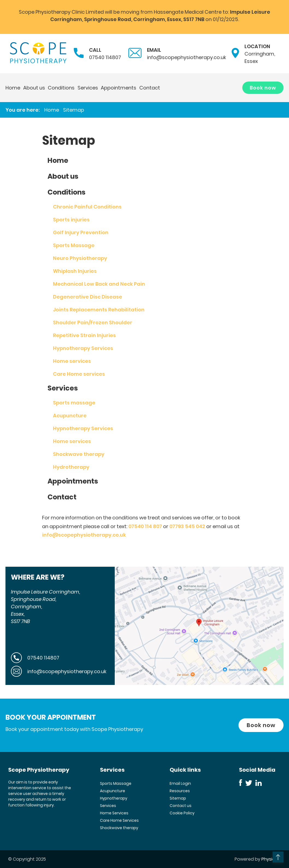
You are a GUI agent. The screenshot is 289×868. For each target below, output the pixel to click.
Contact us (181, 806)
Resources (180, 791)
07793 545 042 (187, 526)
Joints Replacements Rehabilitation (99, 310)
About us (34, 88)
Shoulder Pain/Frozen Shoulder (93, 322)
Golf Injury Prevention (81, 232)
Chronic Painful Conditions (87, 207)
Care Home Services (119, 820)
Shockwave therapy (79, 454)
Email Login (180, 783)
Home (13, 88)
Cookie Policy (182, 813)
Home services (72, 361)
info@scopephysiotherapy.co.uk (187, 57)
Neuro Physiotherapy (80, 258)
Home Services (114, 813)
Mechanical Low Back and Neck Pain (99, 284)
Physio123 (271, 859)
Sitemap (74, 110)
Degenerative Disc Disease (88, 297)
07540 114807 (105, 57)
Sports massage (74, 403)
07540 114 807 (145, 526)
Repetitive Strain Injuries (84, 335)
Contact (150, 88)
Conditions (61, 88)
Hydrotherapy (71, 467)
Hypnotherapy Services (83, 348)
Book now (263, 88)
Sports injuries (71, 220)
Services (88, 88)
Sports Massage (74, 245)
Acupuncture (70, 416)
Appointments (119, 88)
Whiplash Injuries (75, 271)
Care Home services (79, 374)
